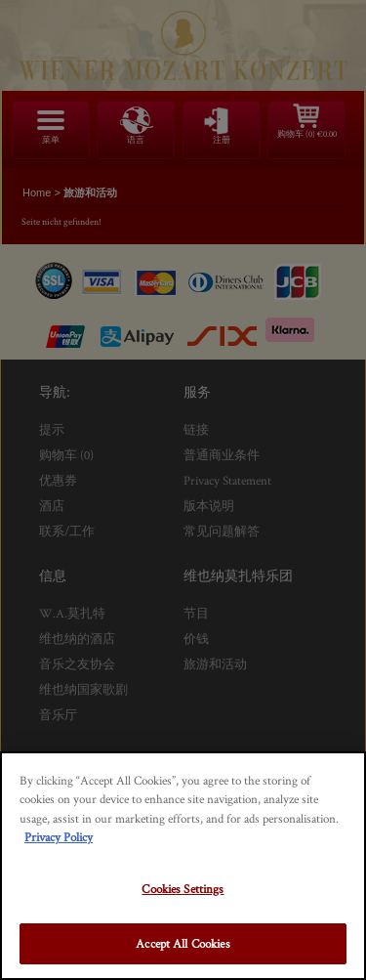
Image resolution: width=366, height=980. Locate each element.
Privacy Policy (59, 837)
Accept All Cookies (183, 943)
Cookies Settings (183, 889)
